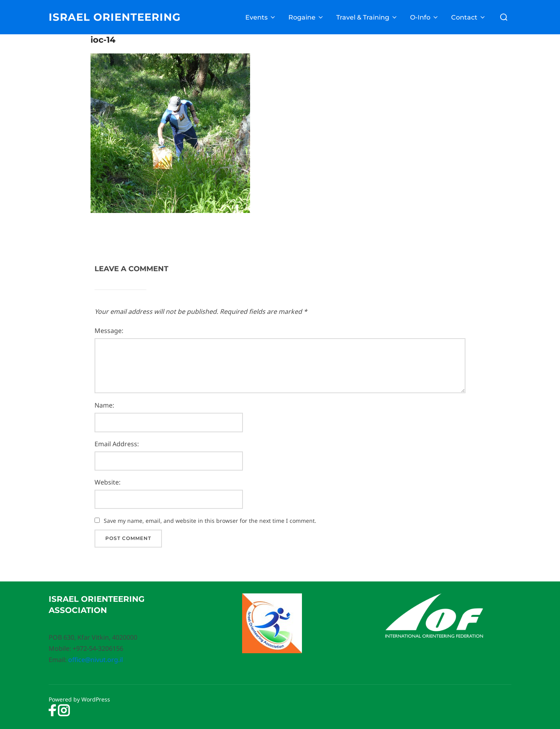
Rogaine (306, 17)
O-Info (425, 17)
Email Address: (117, 444)
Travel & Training (367, 17)
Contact (469, 17)
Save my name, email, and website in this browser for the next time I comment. (210, 521)
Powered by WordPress (79, 699)
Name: (104, 405)
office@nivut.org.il (96, 660)
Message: (109, 331)
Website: (107, 482)
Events (261, 17)
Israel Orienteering (115, 17)
